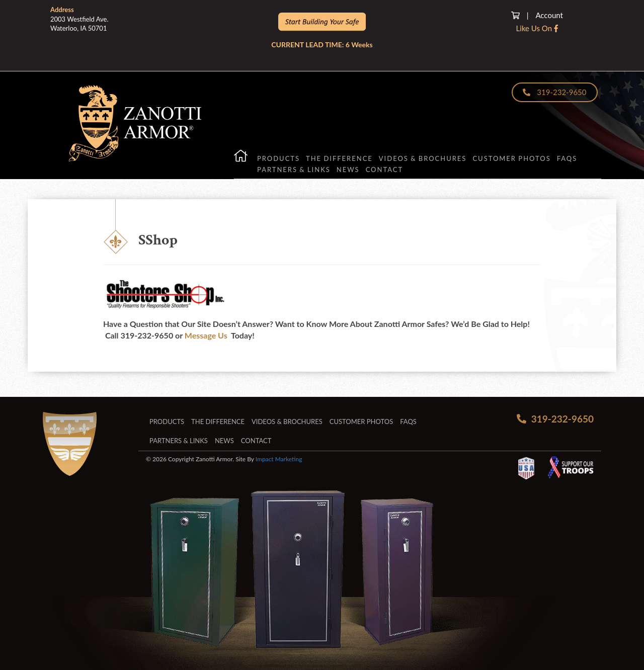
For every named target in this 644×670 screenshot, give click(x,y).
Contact (385, 170)
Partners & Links (294, 170)
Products (278, 158)
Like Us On (537, 28)
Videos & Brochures (423, 158)
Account (549, 15)
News (348, 170)
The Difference (339, 158)
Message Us (206, 335)
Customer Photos (512, 158)
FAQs (567, 158)
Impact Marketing (279, 459)
